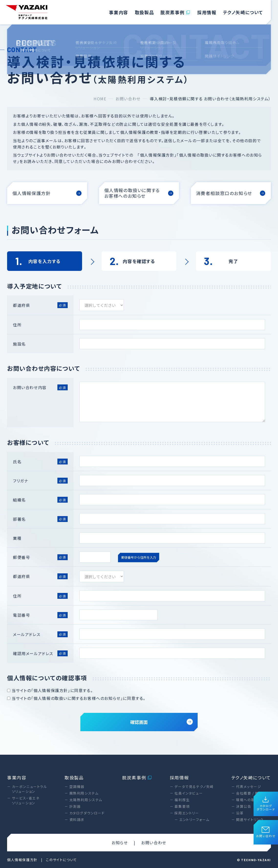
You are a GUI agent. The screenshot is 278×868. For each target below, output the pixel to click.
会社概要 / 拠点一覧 (253, 793)
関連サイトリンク (250, 820)
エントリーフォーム (194, 820)
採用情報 (207, 12)
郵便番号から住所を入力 (139, 557)
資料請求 (77, 820)
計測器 (75, 806)
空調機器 (77, 787)
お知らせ (120, 843)
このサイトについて (61, 860)
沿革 (240, 813)
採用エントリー (187, 813)
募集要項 (182, 806)
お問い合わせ (266, 832)
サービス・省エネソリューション (26, 800)
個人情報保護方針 (22, 860)
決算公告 (244, 806)
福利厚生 (182, 800)
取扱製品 (144, 12)
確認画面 (161, 722)
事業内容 (118, 12)
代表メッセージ (249, 787)
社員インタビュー (189, 793)
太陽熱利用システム (86, 800)
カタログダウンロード (266, 804)
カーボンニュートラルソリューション (30, 789)
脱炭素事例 (176, 12)
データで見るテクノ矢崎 (194, 787)
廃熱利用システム (84, 793)
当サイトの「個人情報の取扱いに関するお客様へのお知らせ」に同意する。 (76, 698)
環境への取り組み (251, 800)
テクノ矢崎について (243, 12)
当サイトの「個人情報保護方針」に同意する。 (50, 690)
